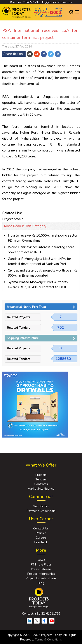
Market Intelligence (41, 489)
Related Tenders (19, 328)
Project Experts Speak (41, 578)
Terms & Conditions (48, 639)
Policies (41, 533)
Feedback (41, 542)
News (41, 560)
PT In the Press (41, 565)
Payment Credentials (41, 511)
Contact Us (41, 528)
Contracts (41, 484)
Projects (41, 475)
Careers (41, 538)
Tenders (41, 479)
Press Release (41, 569)
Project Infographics (41, 574)
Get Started (41, 506)
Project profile (13, 219)
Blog (41, 583)
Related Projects (18, 317)
